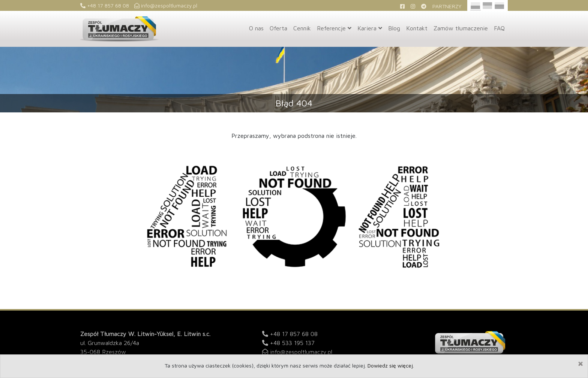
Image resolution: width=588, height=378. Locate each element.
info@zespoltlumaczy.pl (166, 5)
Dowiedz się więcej (390, 365)
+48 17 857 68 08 (105, 5)
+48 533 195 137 (292, 343)
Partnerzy (447, 6)
